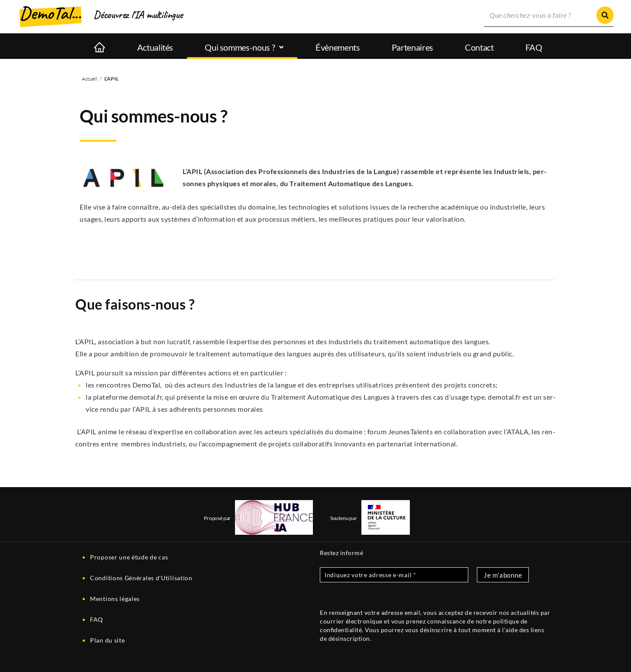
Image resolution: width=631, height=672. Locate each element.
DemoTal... (50, 13)
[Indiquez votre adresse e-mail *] (394, 575)
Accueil (90, 79)
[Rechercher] (605, 15)
